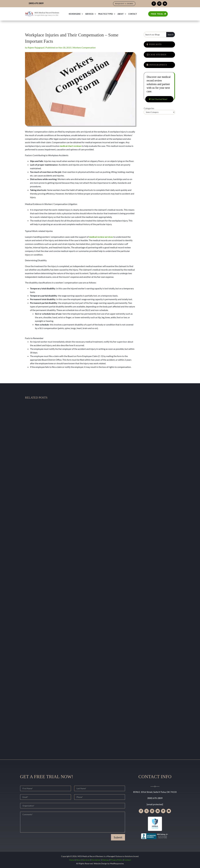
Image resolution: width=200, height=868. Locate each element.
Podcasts (156, 44)
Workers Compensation (84, 47)
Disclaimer (96, 860)
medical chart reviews (70, 146)
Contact (133, 14)
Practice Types (105, 14)
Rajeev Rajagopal (36, 47)
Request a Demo (124, 4)
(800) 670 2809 (36, 3)
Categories (149, 108)
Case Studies (158, 55)
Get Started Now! (159, 99)
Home (72, 860)
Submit (118, 837)
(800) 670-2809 (155, 798)
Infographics (158, 65)
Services (89, 14)
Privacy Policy (116, 860)
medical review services (101, 237)
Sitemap (105, 860)
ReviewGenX (75, 14)
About (121, 14)
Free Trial (157, 14)
